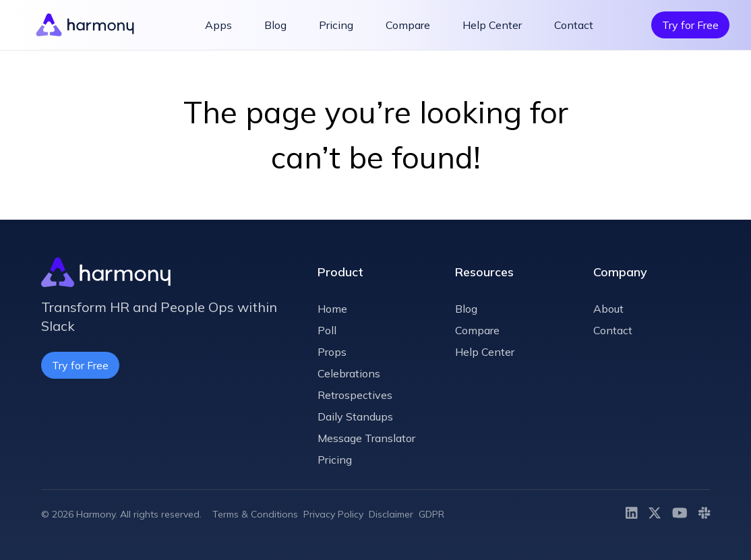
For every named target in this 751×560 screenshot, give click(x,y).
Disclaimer (391, 514)
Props (332, 352)
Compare (408, 25)
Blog (275, 25)
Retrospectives (355, 395)
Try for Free (690, 25)
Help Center (492, 25)
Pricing (336, 25)
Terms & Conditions (255, 514)
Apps (218, 25)
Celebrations (349, 373)
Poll (327, 330)
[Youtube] (680, 514)
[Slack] (704, 514)
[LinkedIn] (632, 514)
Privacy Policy (333, 514)
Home (332, 309)
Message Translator (366, 438)
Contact (574, 25)
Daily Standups (355, 416)
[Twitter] (655, 514)
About (608, 309)
